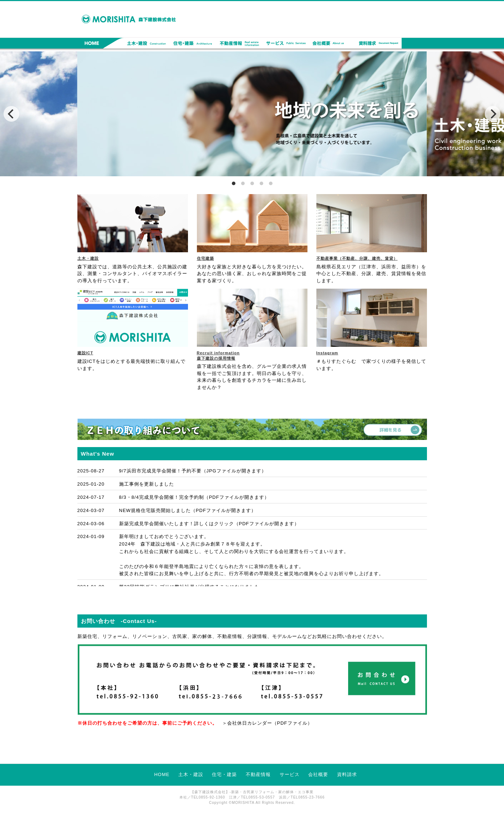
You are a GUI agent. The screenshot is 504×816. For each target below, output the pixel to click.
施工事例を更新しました (147, 484)
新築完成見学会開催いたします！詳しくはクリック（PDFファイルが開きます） (209, 524)
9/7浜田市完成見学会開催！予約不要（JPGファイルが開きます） (193, 471)
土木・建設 (146, 44)
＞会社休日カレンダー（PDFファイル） (267, 723)
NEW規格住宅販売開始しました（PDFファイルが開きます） (188, 510)
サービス (285, 44)
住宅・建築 (193, 44)
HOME (98, 44)
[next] (493, 114)
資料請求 (393, 44)
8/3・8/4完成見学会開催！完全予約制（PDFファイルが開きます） (194, 497)
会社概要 (332, 44)
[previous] (11, 114)
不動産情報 (239, 44)
